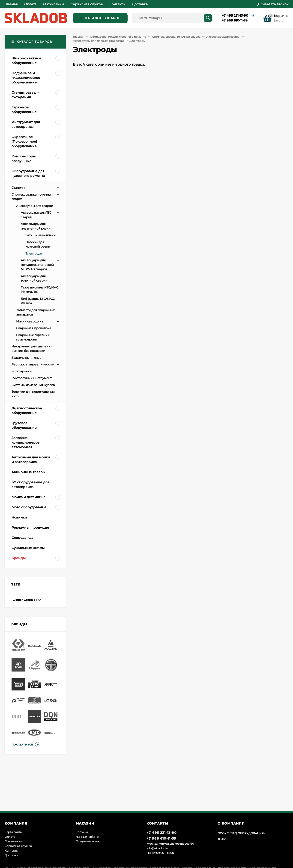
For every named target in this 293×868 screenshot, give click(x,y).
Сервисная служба (87, 4)
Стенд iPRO (32, 600)
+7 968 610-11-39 (235, 20)
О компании (54, 4)
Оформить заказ (87, 841)
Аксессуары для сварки (223, 37)
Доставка (140, 4)
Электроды (34, 253)
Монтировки (22, 371)
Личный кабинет (88, 837)
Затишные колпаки (40, 235)
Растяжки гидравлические (33, 364)
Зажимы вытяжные (26, 358)
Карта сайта (13, 832)
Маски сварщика (30, 321)
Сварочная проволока (34, 328)
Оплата (30, 4)
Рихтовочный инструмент (32, 378)
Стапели (18, 187)
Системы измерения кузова (33, 385)
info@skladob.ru (158, 848)
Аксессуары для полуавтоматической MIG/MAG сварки (37, 265)
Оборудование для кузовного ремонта (118, 37)
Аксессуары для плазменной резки (98, 41)
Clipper (18, 600)
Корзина (82, 832)
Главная (11, 4)
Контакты (117, 4)
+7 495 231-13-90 (235, 15)
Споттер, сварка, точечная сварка (176, 37)
